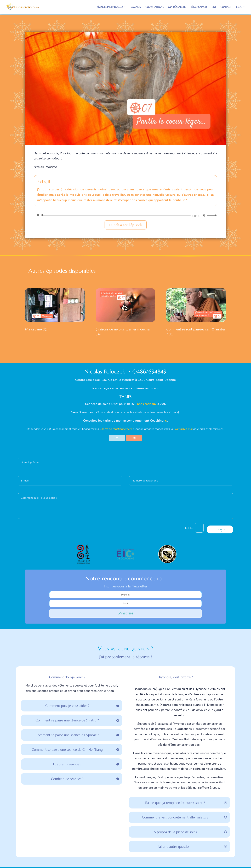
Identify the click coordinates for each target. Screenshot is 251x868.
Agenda (136, 7)
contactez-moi (184, 429)
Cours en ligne (155, 7)
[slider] (117, 215)
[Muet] (204, 215)
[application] (125, 215)
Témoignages (199, 7)
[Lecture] (38, 215)
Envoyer (220, 529)
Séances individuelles (110, 7)
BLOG (239, 7)
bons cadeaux (147, 404)
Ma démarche (177, 7)
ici (166, 421)
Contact (226, 7)
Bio (214, 7)
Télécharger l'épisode (126, 225)
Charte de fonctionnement (116, 429)
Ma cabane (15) (36, 329)
